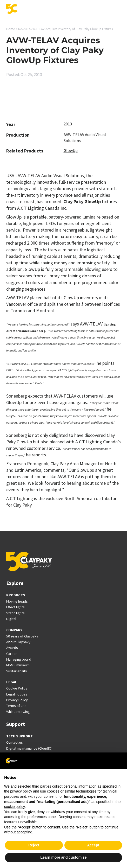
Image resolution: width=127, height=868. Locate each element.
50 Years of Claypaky (22, 636)
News (22, 29)
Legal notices (17, 694)
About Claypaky (18, 642)
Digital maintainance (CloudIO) (29, 748)
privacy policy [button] (21, 791)
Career (12, 654)
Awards (12, 648)
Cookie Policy (17, 688)
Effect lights (15, 607)
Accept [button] (93, 845)
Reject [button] (34, 845)
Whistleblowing (18, 712)
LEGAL (12, 682)
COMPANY (14, 630)
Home (11, 29)
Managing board (19, 659)
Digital (11, 619)
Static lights (15, 613)
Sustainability (17, 671)
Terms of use (16, 706)
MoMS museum (18, 665)
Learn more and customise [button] (63, 857)
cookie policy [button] (14, 807)
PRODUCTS (16, 595)
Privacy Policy (17, 700)
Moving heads (17, 601)
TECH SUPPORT (19, 736)
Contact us (15, 742)
